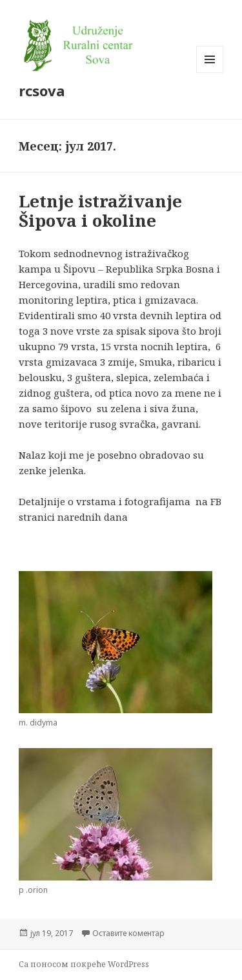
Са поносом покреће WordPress (84, 964)
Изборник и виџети (210, 73)
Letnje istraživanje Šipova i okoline (100, 211)
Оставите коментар (128, 933)
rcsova (42, 90)
